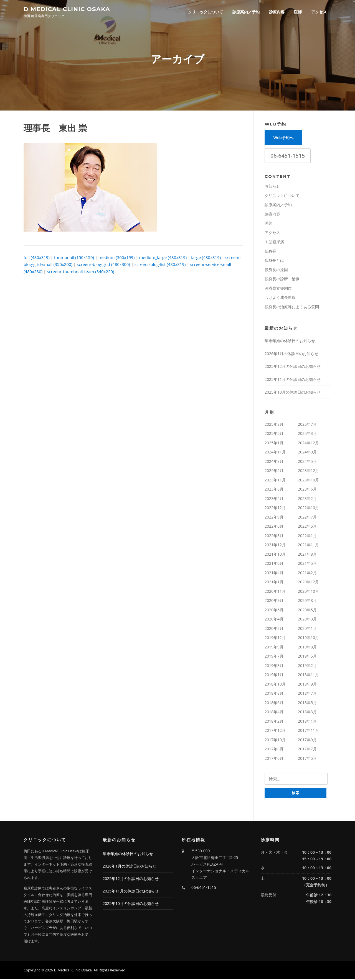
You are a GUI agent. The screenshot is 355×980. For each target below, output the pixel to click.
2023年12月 (308, 471)
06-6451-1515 (288, 156)
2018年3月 (307, 713)
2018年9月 (307, 685)
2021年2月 (307, 574)
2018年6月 (274, 703)
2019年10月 (308, 638)
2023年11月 (275, 481)
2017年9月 (307, 741)
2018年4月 (274, 713)
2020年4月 (274, 620)
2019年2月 (307, 666)
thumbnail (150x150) (74, 258)
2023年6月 (307, 490)
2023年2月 (307, 499)
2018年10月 (275, 685)
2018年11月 (308, 675)
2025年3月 (307, 434)
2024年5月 (307, 462)
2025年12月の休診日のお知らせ (293, 367)
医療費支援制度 (278, 289)
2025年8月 (274, 425)
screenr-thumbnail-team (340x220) (80, 272)
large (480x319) (206, 258)
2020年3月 (307, 620)
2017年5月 (307, 759)
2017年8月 (274, 750)
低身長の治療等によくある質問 (292, 308)
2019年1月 (274, 675)
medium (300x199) (116, 258)
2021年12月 (275, 546)
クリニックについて (206, 12)
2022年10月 (308, 508)
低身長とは (274, 261)
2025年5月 (274, 434)
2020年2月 (274, 629)
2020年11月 (275, 592)
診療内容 (277, 12)
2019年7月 (274, 657)
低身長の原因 (276, 270)
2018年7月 (307, 694)
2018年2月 (274, 722)
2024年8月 (274, 462)
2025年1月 (274, 444)
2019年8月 (307, 648)
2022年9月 (274, 518)
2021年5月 (307, 564)
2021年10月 (275, 555)
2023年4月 (274, 499)
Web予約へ (283, 138)
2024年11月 (275, 453)
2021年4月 (274, 574)
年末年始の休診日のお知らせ (290, 341)
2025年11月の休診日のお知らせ (293, 380)
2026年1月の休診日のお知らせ (291, 354)
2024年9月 (307, 453)
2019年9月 (274, 648)
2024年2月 (274, 471)
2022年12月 (275, 508)
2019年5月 (307, 657)
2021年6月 (274, 564)
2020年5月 (307, 611)
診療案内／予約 (246, 12)
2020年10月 (308, 592)
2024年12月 (308, 444)
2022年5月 (307, 527)
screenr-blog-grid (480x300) (103, 265)
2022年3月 (274, 536)
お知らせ (272, 187)
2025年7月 (307, 425)
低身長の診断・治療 (282, 280)
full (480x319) (37, 258)
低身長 (270, 252)
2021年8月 (307, 555)
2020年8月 (307, 601)
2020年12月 (308, 583)
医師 (298, 12)
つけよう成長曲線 (280, 298)
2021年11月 (308, 546)
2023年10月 (308, 481)
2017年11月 (308, 731)
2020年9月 (274, 601)
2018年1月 (307, 722)
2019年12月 (275, 638)
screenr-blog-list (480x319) (160, 265)
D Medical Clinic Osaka (67, 9)
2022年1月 (307, 536)
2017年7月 (307, 750)
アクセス (319, 12)
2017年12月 (275, 731)
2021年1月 (274, 583)
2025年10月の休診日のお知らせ (293, 393)
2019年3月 (274, 666)
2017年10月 (275, 741)
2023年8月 (274, 490)
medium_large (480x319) (163, 258)
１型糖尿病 (274, 243)
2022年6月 (274, 527)
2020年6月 (274, 611)
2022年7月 (307, 518)
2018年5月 (307, 703)
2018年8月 (274, 694)
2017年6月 (274, 759)
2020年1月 (307, 629)
